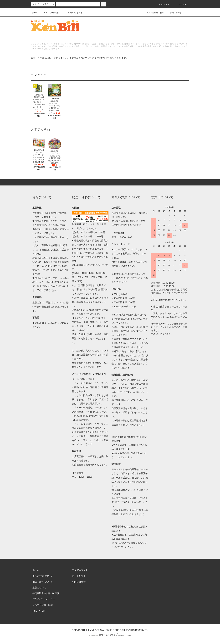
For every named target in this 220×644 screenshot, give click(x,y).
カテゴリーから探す (50, 13)
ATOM (42, 611)
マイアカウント (80, 570)
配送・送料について (43, 582)
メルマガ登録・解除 (153, 13)
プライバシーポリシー (44, 599)
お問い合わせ (174, 13)
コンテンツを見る (73, 13)
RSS (35, 611)
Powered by (110, 635)
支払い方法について (43, 576)
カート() (181, 4)
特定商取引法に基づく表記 (46, 593)
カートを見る (79, 576)
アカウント (162, 4)
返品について (39, 588)
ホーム (35, 13)
